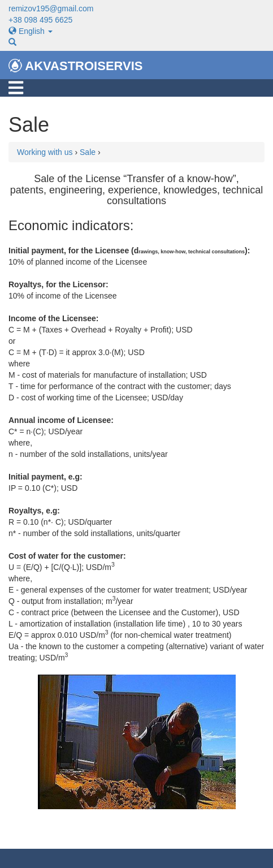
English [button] (31, 31)
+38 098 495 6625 (40, 20)
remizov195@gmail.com (51, 8)
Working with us (45, 152)
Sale (88, 152)
